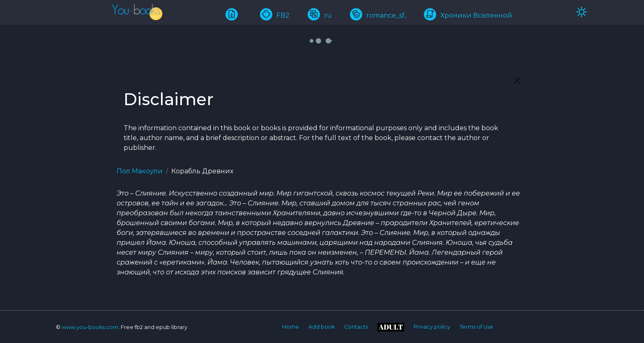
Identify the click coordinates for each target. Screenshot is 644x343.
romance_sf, (378, 15)
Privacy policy (432, 327)
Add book (322, 327)
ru (320, 15)
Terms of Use (476, 327)
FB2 (275, 15)
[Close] (517, 81)
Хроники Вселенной (468, 15)
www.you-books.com (90, 327)
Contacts (356, 327)
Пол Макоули (140, 171)
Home (291, 327)
